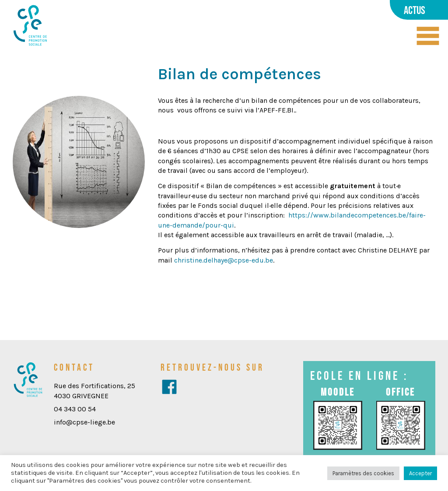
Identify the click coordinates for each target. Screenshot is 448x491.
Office (401, 392)
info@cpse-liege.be (84, 422)
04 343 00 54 (75, 409)
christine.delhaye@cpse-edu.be (224, 260)
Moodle (338, 392)
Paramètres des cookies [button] (363, 473)
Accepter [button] (420, 473)
